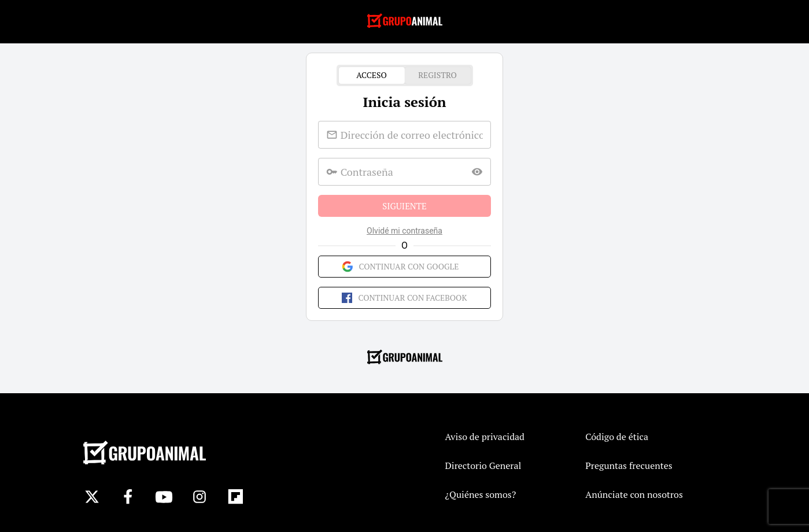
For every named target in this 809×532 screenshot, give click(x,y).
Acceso (372, 75)
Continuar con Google (405, 267)
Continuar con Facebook (405, 298)
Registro (438, 75)
